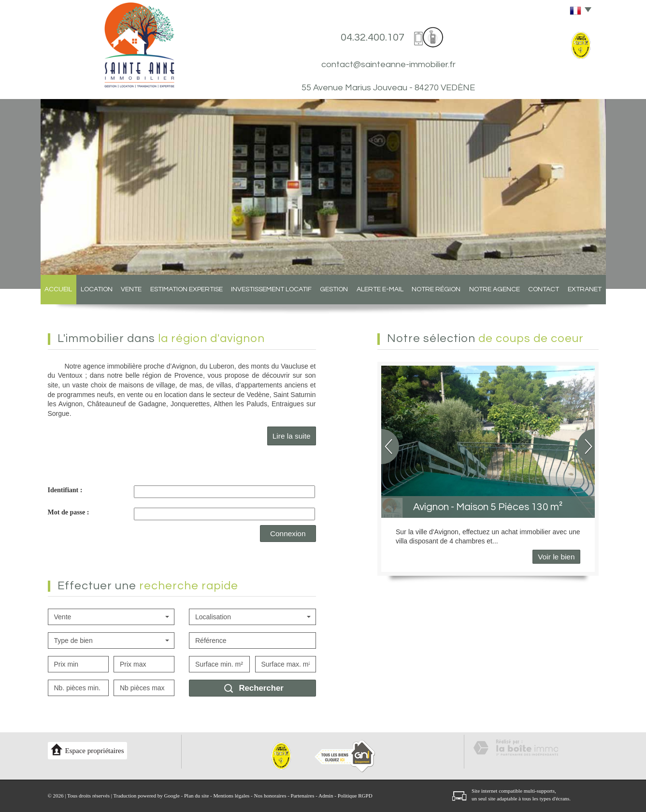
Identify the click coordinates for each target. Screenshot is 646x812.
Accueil (58, 289)
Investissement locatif (271, 289)
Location (97, 289)
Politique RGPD (355, 796)
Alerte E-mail (380, 289)
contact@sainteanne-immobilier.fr (388, 64)
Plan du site (196, 796)
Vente (131, 289)
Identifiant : (65, 490)
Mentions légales (232, 796)
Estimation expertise (187, 289)
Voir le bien (556, 557)
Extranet (585, 289)
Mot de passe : (69, 512)
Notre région (436, 289)
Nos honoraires (270, 796)
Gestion (334, 289)
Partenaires (303, 796)
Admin (326, 796)
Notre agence (495, 289)
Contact (544, 289)
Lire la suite (292, 436)
